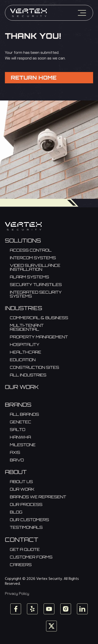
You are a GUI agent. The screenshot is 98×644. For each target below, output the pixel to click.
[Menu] (82, 13)
